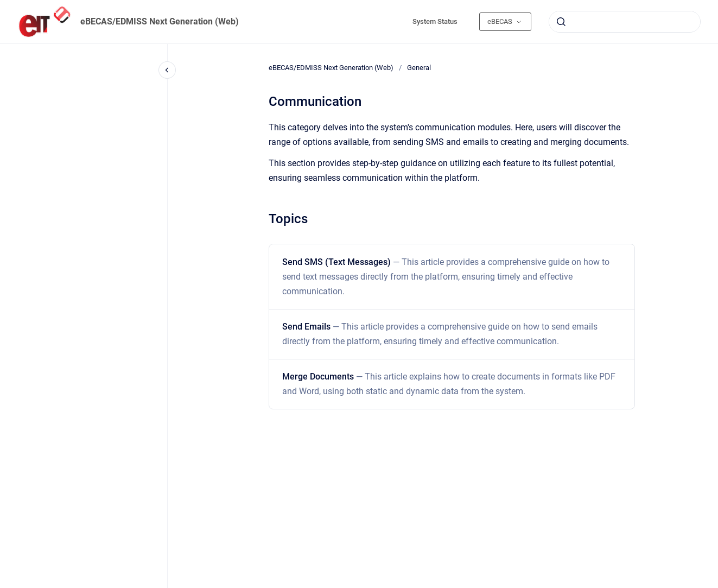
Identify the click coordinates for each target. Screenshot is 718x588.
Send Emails (440, 334)
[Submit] (561, 22)
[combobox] (625, 22)
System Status (435, 21)
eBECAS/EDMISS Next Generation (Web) (160, 21)
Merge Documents (449, 384)
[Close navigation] (167, 70)
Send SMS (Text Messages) (446, 277)
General (419, 68)
